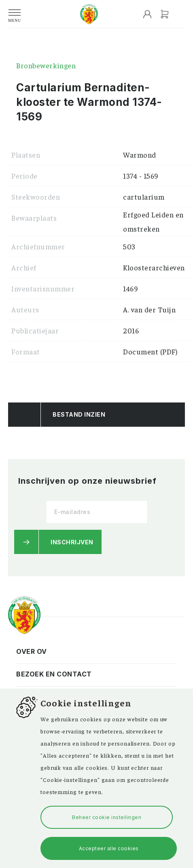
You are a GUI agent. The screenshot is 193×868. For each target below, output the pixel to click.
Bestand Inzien (79, 414)
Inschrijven (72, 542)
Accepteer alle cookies (109, 848)
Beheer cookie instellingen (107, 817)
